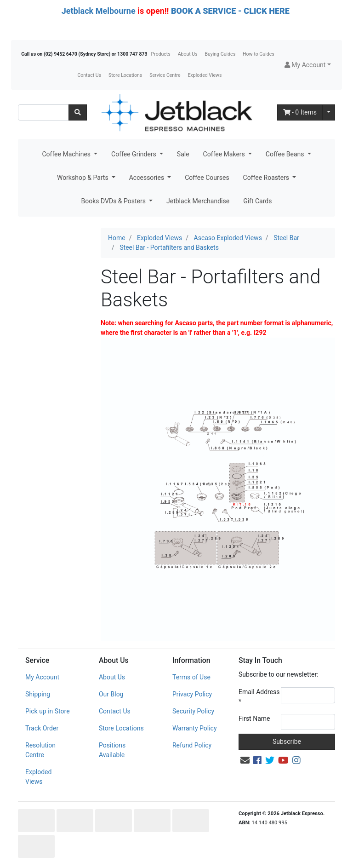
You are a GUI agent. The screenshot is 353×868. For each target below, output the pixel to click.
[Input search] (43, 112)
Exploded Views (205, 75)
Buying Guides (220, 54)
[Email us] (245, 760)
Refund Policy (192, 745)
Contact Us (89, 75)
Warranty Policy (195, 728)
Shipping (38, 694)
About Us (188, 54)
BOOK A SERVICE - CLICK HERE (230, 11)
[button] (308, 65)
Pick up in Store (48, 711)
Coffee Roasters (267, 178)
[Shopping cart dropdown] (329, 112)
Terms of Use (191, 677)
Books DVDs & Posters (114, 201)
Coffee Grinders (134, 154)
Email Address (259, 697)
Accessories (148, 178)
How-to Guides (259, 54)
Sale (183, 154)
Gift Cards (257, 201)
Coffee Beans (286, 154)
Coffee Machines (67, 154)
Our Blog (111, 694)
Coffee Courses (207, 178)
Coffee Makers (225, 154)
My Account (42, 677)
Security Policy (193, 711)
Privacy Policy (192, 694)
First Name (254, 719)
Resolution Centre (40, 750)
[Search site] (78, 112)
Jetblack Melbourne (99, 11)
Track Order (42, 728)
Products (161, 54)
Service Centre (165, 75)
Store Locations (125, 75)
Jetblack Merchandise (198, 201)
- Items (300, 112)
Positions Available (112, 750)
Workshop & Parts (83, 178)
